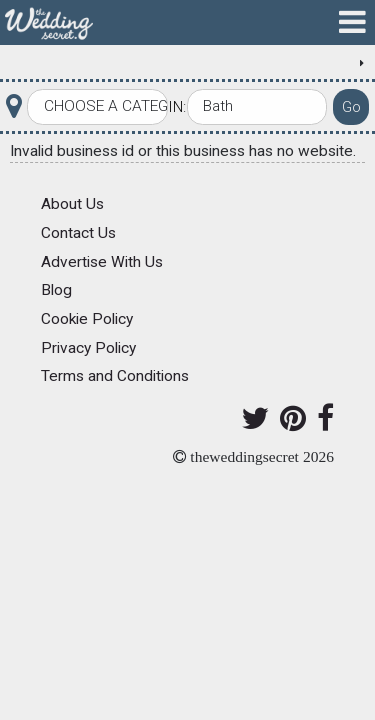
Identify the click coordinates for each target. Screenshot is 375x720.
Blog (56, 290)
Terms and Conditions (115, 376)
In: (177, 107)
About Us (72, 204)
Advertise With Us (102, 262)
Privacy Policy (88, 348)
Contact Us (78, 233)
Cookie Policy (87, 319)
